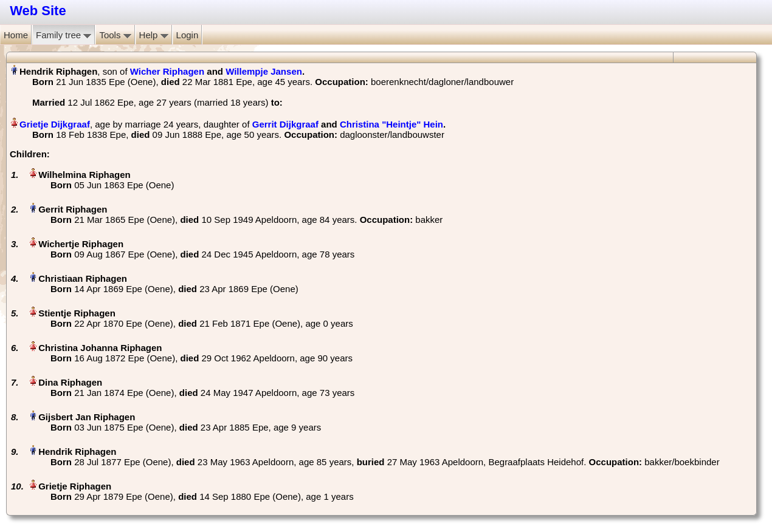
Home (16, 35)
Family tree (64, 35)
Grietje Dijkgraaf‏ (55, 124)
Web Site (38, 11)
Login (188, 35)
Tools (115, 35)
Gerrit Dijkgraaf (285, 124)
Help (154, 35)
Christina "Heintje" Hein (391, 124)
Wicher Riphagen (167, 71)
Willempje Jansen (264, 71)
